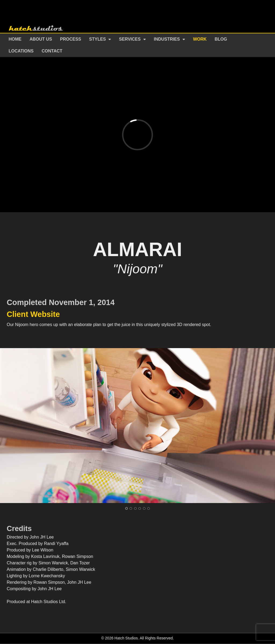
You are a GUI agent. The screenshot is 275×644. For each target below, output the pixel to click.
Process (71, 39)
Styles (97, 39)
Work (200, 39)
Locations (21, 51)
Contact (52, 51)
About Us (41, 39)
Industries (167, 39)
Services (130, 39)
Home (15, 39)
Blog (221, 39)
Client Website (33, 314)
